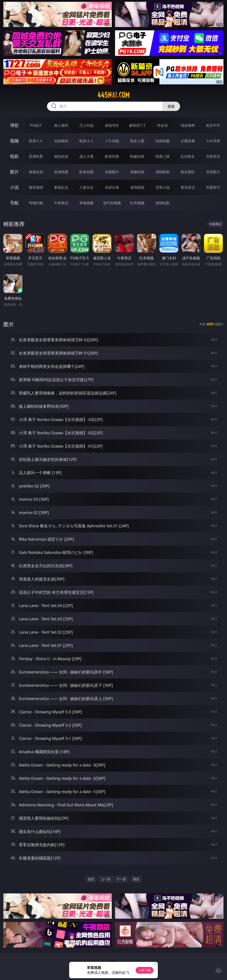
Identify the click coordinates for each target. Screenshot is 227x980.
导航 (14, 203)
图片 (14, 172)
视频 (14, 141)
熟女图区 (188, 172)
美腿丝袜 (137, 172)
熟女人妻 (137, 141)
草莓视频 (86, 203)
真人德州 (61, 125)
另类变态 (213, 156)
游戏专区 (112, 125)
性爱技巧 (213, 187)
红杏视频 (137, 203)
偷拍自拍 (61, 156)
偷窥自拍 (36, 172)
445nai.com (113, 95)
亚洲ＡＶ (36, 141)
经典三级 (162, 156)
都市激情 (36, 187)
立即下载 (145, 970)
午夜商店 (61, 203)
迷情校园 (137, 187)
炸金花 (162, 125)
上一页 (106, 879)
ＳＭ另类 (213, 141)
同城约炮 (36, 203)
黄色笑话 (188, 187)
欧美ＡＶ (86, 141)
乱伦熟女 (188, 156)
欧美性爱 (112, 156)
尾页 (136, 879)
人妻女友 (86, 187)
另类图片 (213, 172)
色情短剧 (162, 203)
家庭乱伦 (61, 187)
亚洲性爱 (36, 156)
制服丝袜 (137, 156)
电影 (14, 156)
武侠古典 (112, 187)
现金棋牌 (188, 125)
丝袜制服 (162, 141)
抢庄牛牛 (213, 125)
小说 (14, 187)
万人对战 (86, 125)
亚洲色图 (61, 172)
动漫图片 (112, 172)
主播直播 (188, 141)
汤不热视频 (112, 203)
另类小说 (162, 187)
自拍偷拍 (61, 141)
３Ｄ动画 (112, 141)
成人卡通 (86, 156)
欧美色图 (86, 172)
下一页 (121, 879)
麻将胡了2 (137, 125)
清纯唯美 (162, 172)
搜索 (171, 106)
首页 (91, 879)
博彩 (14, 125)
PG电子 (36, 125)
